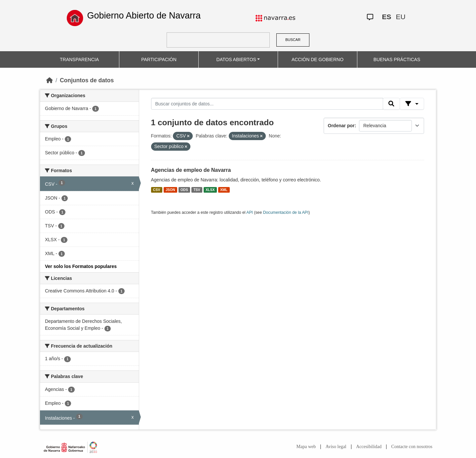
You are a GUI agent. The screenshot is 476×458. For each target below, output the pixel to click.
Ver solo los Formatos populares (81, 266)
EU (400, 17)
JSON (170, 190)
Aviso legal (336, 447)
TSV (197, 190)
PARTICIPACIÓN (159, 59)
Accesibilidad (369, 447)
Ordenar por (341, 126)
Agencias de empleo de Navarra (191, 170)
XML (224, 190)
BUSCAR (293, 40)
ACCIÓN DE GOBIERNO (317, 59)
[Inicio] (50, 80)
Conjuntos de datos (87, 80)
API (250, 212)
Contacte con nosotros (412, 447)
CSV (157, 190)
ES (386, 17)
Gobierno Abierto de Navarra (144, 16)
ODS (184, 190)
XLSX (210, 190)
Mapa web (306, 447)
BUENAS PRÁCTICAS (397, 59)
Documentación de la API (286, 212)
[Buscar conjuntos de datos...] (267, 104)
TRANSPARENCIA (79, 59)
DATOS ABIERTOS (236, 59)
